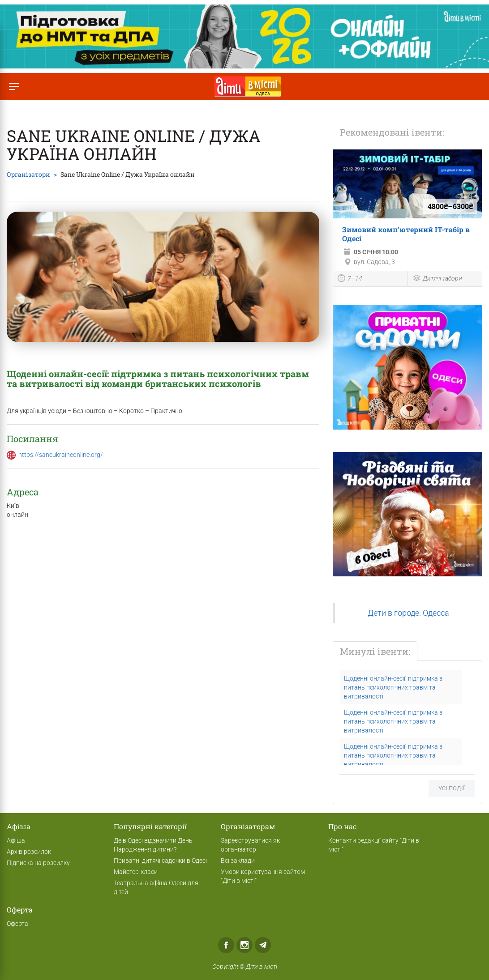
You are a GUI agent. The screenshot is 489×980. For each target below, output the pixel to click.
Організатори (28, 174)
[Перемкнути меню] (14, 87)
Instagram (244, 945)
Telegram (263, 945)
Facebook (226, 945)
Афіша (16, 840)
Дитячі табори (437, 279)
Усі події (452, 788)
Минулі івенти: (375, 651)
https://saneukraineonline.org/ (61, 455)
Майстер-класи (136, 872)
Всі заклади (238, 861)
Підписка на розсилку (38, 863)
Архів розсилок (29, 852)
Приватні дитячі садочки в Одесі (160, 861)
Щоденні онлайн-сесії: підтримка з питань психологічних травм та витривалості (393, 687)
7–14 (350, 279)
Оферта (17, 924)
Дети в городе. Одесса (408, 613)
